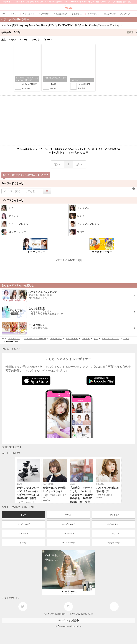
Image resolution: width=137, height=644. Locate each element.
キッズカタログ (68, 524)
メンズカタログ (23, 524)
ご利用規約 (61, 614)
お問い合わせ (88, 614)
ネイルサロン (68, 533)
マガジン (68, 515)
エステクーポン (114, 543)
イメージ (24, 40)
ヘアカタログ (114, 515)
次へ (80, 164)
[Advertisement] (68, 121)
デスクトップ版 (68, 620)
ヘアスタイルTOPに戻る (69, 260)
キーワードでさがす (13, 183)
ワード (49, 40)
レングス (12, 40)
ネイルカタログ (114, 524)
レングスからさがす (13, 200)
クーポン (23, 543)
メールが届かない (74, 614)
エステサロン (114, 533)
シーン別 (37, 40)
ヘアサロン (23, 533)
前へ (57, 164)
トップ (23, 515)
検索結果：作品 (69, 32)
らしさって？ (49, 614)
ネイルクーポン (68, 543)
